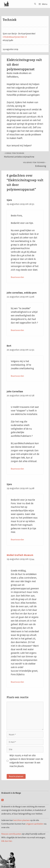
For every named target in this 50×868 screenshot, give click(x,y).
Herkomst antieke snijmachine (19, 155)
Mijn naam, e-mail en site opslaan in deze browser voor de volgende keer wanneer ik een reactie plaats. (26, 761)
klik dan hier (7, 841)
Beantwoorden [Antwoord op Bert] (17, 376)
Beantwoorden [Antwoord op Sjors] (17, 277)
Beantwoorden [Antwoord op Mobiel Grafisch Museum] (17, 682)
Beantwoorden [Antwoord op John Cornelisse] (17, 469)
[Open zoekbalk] (34, 4)
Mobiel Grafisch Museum (20, 555)
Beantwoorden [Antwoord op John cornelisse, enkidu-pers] (17, 330)
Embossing (35, 164)
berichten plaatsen (22, 820)
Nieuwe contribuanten (11, 834)
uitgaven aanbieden (35, 824)
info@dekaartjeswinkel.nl (15, 37)
